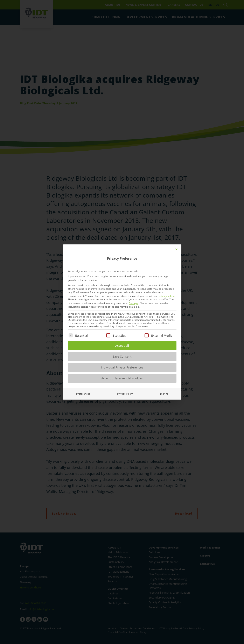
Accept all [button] (122, 346)
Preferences (83, 394)
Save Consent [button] (122, 356)
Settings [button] (134, 303)
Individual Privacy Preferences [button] (122, 367)
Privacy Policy (125, 394)
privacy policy (166, 296)
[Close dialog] (176, 249)
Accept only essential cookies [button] (122, 378)
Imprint (164, 394)
